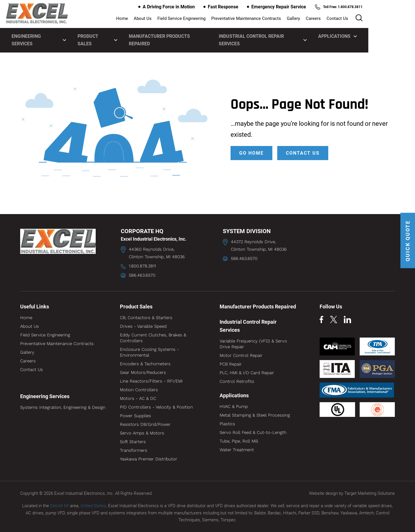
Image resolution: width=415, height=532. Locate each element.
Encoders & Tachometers (145, 364)
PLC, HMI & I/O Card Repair (247, 373)
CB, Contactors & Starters (146, 318)
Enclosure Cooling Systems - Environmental (149, 352)
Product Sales (117, 35)
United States (93, 506)
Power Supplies (135, 416)
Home (154, 19)
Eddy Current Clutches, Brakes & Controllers (153, 338)
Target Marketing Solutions (370, 493)
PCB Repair (231, 364)
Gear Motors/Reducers (143, 372)
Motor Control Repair (241, 355)
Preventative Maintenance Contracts (278, 19)
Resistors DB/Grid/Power (145, 424)
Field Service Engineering (214, 19)
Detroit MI (60, 506)
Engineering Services (55, 35)
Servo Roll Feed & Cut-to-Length (253, 432)
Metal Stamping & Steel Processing (255, 415)
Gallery (326, 19)
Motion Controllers (139, 390)
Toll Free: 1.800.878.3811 (361, 7)
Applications (369, 35)
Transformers (134, 450)
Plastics (227, 424)
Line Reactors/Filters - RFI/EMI (151, 381)
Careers (346, 19)
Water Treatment (237, 450)
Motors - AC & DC (138, 398)
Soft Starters (133, 442)
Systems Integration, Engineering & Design (63, 407)
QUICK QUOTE (407, 242)
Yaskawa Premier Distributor (149, 459)
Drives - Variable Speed (143, 326)
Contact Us (370, 19)
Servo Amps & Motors (142, 433)
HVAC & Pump (234, 407)
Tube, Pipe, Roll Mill (239, 441)
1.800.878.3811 (142, 266)
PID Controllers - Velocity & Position (156, 407)
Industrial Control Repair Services (292, 35)
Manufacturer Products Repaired (192, 35)
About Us (175, 19)
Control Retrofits (237, 381)
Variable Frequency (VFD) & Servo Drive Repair (253, 344)
